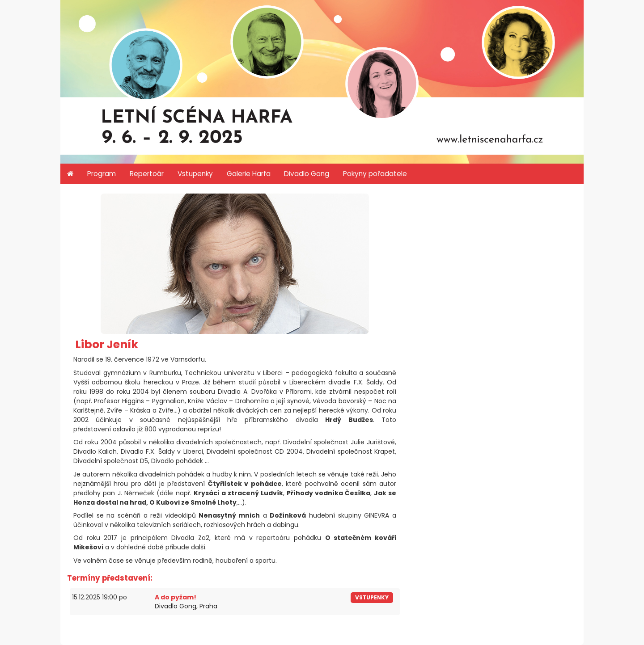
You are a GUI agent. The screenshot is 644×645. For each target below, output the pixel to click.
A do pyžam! (176, 597)
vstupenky (372, 598)
